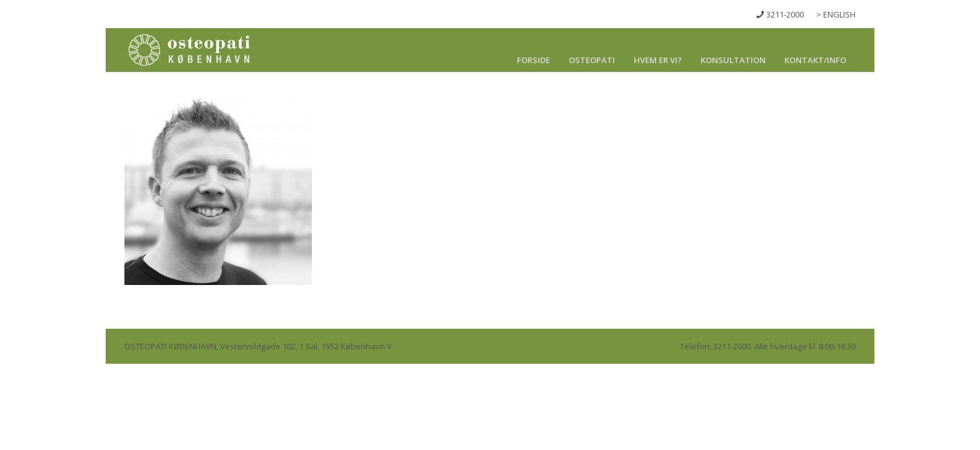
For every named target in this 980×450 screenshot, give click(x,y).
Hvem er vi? (658, 60)
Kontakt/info (815, 60)
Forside (533, 60)
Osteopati (592, 60)
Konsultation (733, 60)
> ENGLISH (836, 14)
